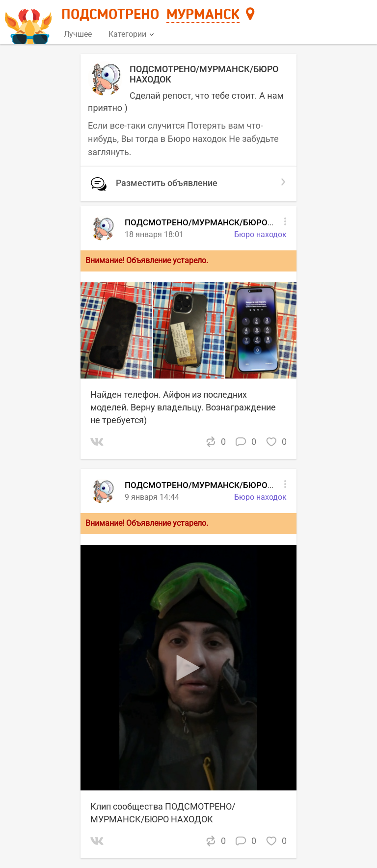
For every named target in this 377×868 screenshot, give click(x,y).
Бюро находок (260, 497)
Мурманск (203, 15)
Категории (131, 34)
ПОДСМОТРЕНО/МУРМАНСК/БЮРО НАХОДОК (217, 485)
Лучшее (78, 34)
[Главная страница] (30, 23)
